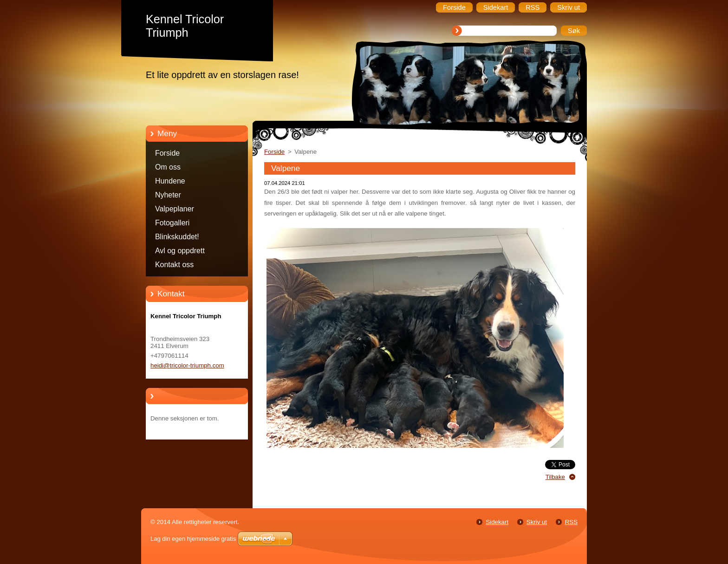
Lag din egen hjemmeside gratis (193, 539)
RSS (571, 522)
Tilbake (555, 477)
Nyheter (168, 195)
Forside (167, 153)
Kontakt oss (174, 265)
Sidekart (497, 522)
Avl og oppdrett (180, 251)
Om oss (168, 167)
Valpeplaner (175, 209)
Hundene (170, 181)
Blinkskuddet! (177, 237)
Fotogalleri (172, 223)
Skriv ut (537, 522)
